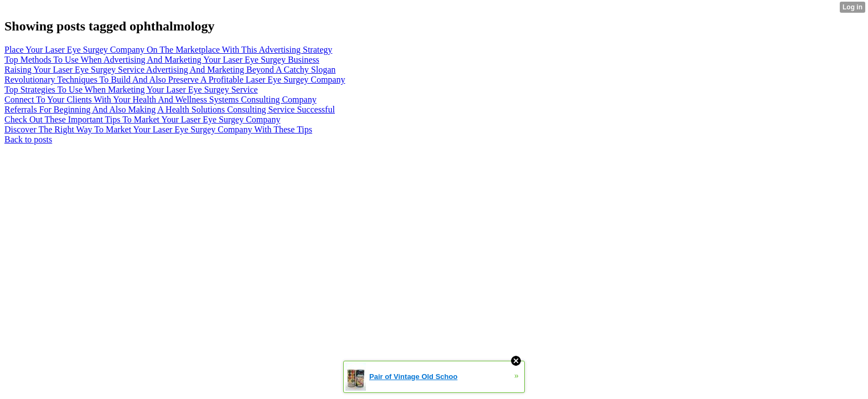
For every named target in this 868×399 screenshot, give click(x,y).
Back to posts (28, 139)
